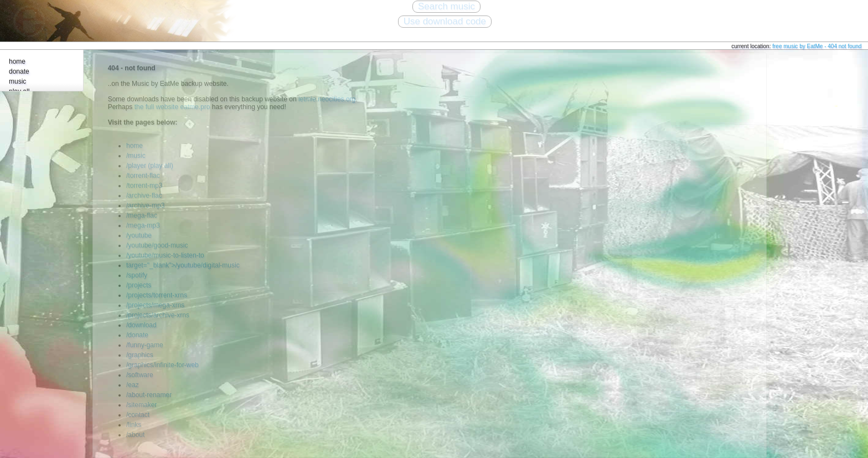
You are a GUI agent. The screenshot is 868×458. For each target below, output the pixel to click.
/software (140, 375)
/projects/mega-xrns (155, 305)
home (17, 61)
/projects (139, 285)
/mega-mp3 (143, 225)
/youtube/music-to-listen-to (165, 255)
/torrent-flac (143, 176)
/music (136, 156)
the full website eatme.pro (172, 107)
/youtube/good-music (157, 245)
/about (135, 435)
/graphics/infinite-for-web (162, 365)
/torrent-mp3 (144, 186)
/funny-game (145, 345)
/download (141, 325)
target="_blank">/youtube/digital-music (183, 265)
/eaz (133, 385)
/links (134, 425)
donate (19, 71)
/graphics (140, 355)
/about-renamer (149, 395)
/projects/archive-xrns (158, 315)
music (17, 81)
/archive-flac (144, 195)
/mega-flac (142, 215)
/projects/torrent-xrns (157, 295)
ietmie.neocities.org (327, 99)
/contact (138, 415)
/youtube (139, 235)
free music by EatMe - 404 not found (817, 46)
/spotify (137, 275)
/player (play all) (150, 166)
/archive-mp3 (145, 205)
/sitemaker (141, 405)
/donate (137, 335)
